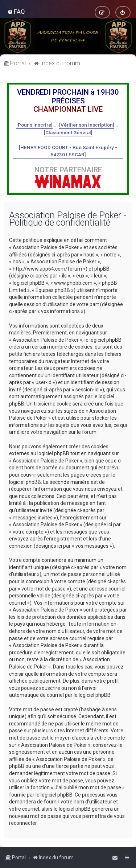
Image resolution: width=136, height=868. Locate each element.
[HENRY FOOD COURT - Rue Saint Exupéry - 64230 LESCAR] (68, 151)
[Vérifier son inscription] (87, 125)
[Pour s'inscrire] (34, 125)
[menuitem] (16, 12)
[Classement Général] (68, 132)
